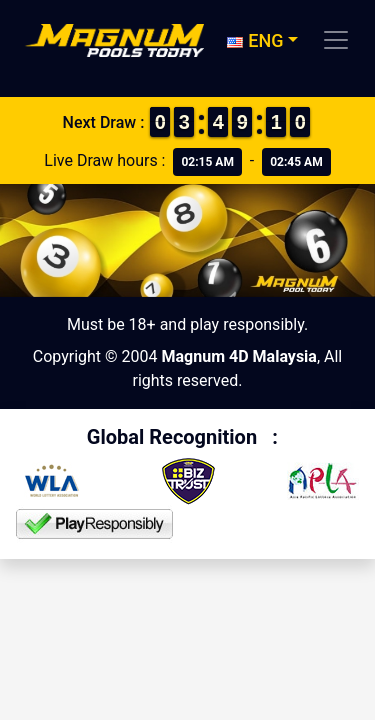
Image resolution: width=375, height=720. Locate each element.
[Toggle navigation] (336, 40)
